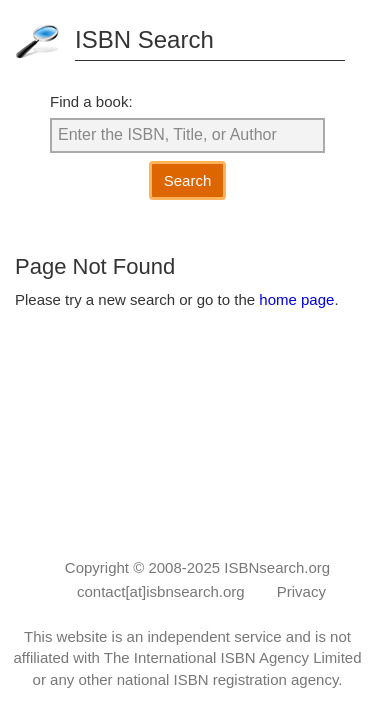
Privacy (301, 591)
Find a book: (91, 101)
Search (188, 180)
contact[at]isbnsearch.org (161, 591)
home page (296, 299)
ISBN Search (144, 39)
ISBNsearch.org (277, 567)
